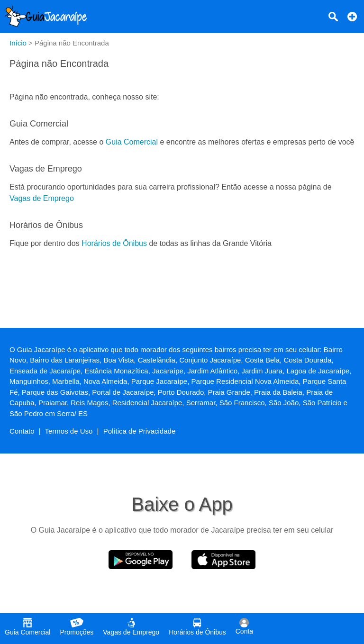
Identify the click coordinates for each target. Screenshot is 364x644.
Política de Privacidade (140, 431)
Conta (244, 626)
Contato (22, 431)
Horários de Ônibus (114, 243)
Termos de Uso (69, 431)
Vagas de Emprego (42, 198)
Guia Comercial (132, 142)
